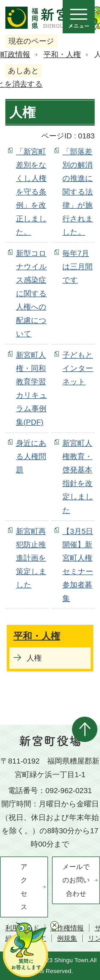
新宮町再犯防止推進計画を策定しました (31, 558)
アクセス (24, 887)
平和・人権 (62, 54)
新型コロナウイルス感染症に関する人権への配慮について (31, 294)
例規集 (67, 938)
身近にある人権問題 (31, 457)
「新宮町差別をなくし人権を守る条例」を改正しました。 (31, 192)
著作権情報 (67, 928)
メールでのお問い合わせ (76, 880)
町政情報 (15, 54)
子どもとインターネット (78, 368)
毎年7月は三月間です (77, 267)
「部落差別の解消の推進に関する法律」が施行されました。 (78, 192)
